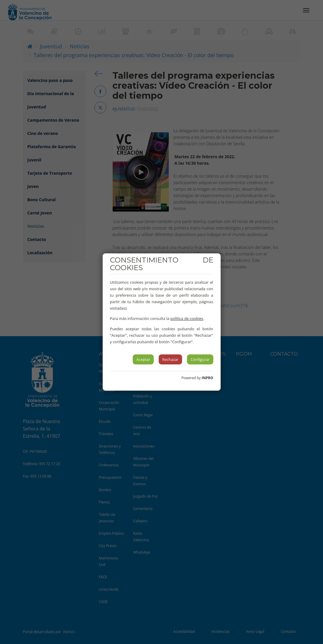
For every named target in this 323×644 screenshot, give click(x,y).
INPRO (208, 378)
